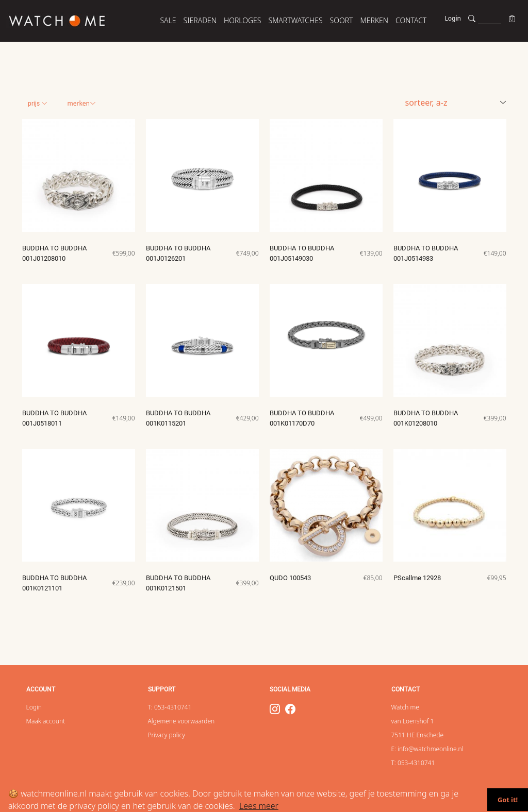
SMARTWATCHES (296, 20)
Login (453, 18)
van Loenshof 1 (413, 721)
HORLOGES (242, 20)
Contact (411, 20)
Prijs (38, 104)
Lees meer (259, 806)
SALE (168, 20)
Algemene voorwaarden (181, 721)
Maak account (46, 721)
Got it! (508, 800)
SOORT (342, 20)
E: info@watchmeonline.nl (427, 749)
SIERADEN (200, 20)
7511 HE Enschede (418, 735)
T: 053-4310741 (170, 707)
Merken (81, 103)
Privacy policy (167, 735)
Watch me (405, 707)
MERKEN (375, 20)
